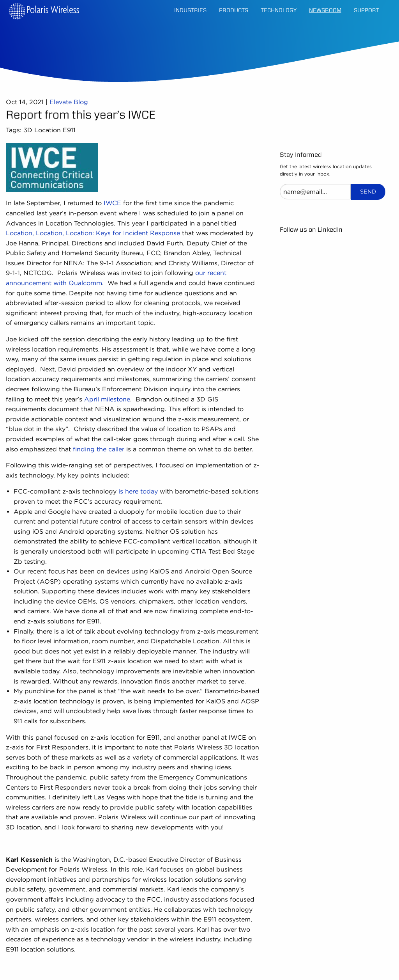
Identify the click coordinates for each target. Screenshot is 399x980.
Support (366, 10)
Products (234, 10)
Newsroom (325, 10)
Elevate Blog (69, 102)
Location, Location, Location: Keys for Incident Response (93, 233)
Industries (190, 10)
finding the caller (99, 449)
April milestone (107, 399)
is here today (138, 491)
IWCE (112, 203)
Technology (279, 10)
